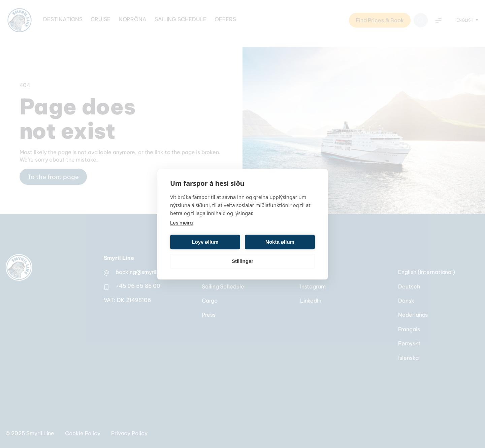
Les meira (182, 222)
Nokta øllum (280, 242)
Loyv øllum (205, 242)
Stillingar (243, 261)
